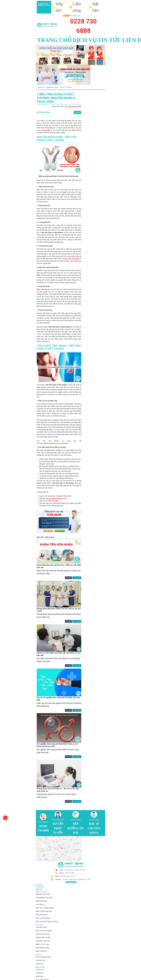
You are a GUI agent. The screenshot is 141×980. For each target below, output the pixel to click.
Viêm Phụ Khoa (41, 927)
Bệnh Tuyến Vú (41, 951)
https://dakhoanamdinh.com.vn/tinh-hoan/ (54, 443)
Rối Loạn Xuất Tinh (43, 918)
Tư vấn (68, 578)
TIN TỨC (110, 40)
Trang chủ (41, 87)
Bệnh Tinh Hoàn (42, 901)
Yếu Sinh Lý (40, 904)
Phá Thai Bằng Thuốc (43, 957)
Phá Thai (39, 954)
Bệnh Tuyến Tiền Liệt (44, 911)
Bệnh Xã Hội (40, 967)
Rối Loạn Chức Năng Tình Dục (47, 921)
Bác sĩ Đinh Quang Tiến (73, 106)
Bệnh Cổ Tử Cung (42, 944)
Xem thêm (77, 578)
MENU (44, 4)
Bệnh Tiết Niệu (41, 915)
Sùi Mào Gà (40, 970)
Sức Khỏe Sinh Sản (43, 941)
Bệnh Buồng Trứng (43, 948)
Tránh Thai (40, 964)
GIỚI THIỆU (40, 887)
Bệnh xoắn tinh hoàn (44, 289)
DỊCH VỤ (85, 40)
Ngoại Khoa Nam (52, 87)
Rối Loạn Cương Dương (45, 908)
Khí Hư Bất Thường (43, 937)
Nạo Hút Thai (41, 960)
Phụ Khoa (39, 925)
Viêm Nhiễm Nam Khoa (44, 898)
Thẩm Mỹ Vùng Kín (43, 934)
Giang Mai (40, 973)
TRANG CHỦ (54, 40)
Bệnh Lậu (39, 976)
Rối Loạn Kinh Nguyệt (44, 931)
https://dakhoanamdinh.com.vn (57, 499)
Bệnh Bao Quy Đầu (43, 894)
